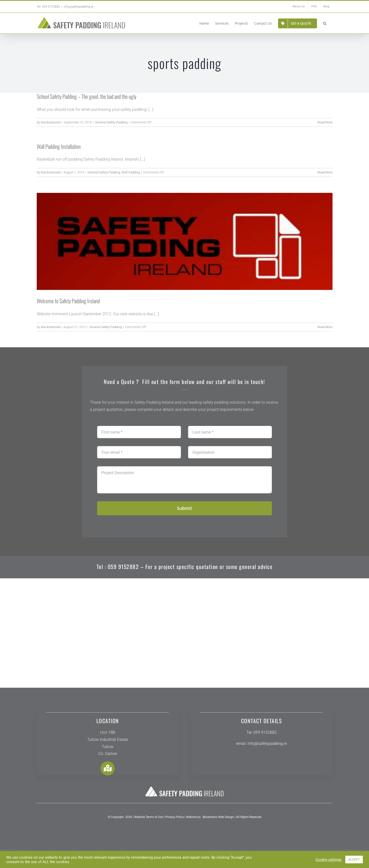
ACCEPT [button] (354, 860)
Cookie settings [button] (329, 860)
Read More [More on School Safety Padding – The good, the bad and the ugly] (325, 122)
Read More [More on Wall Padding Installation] (325, 172)
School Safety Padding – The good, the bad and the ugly (87, 96)
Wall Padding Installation (59, 146)
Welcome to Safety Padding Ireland (68, 301)
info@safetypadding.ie (78, 7)
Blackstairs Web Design (218, 821)
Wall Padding (131, 172)
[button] (325, 23)
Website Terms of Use (149, 821)
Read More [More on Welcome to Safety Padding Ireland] (325, 327)
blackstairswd (51, 122)
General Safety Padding (111, 122)
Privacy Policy (174, 821)
